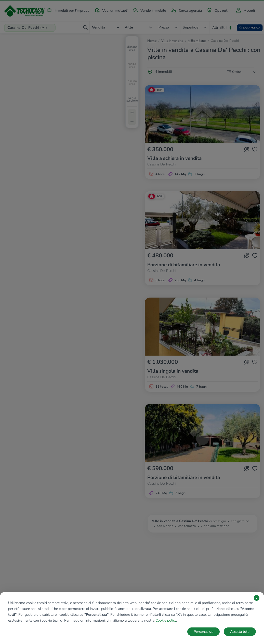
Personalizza (203, 632)
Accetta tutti (240, 632)
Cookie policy (166, 620)
